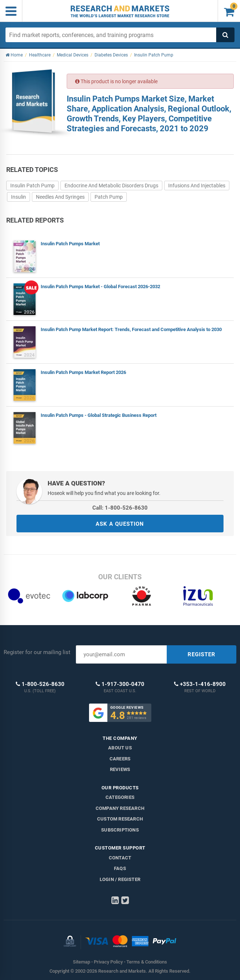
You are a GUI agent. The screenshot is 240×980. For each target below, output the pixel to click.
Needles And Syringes (60, 197)
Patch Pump (109, 197)
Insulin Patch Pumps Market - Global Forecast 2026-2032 (100, 287)
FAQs (120, 868)
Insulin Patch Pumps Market (70, 244)
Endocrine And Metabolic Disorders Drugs (111, 186)
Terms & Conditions (147, 962)
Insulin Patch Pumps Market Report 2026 (83, 372)
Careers (120, 759)
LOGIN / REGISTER (120, 879)
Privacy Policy (108, 962)
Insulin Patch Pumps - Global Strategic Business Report (99, 415)
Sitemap (82, 962)
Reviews (120, 769)
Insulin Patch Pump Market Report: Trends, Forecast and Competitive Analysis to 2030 (131, 329)
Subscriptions (120, 830)
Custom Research (120, 819)
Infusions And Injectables (197, 186)
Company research (120, 808)
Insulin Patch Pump (32, 186)
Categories (120, 797)
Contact (120, 858)
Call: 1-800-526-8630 (120, 508)
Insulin (19, 197)
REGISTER (202, 654)
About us (120, 748)
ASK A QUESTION (120, 524)
